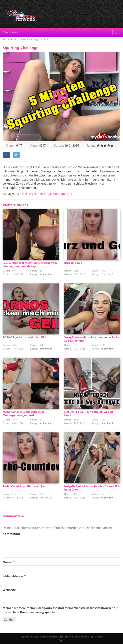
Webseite (9, 590)
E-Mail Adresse (13, 576)
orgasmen (36, 194)
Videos (23, 39)
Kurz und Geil (73, 263)
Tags (61, 640)
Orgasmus (51, 194)
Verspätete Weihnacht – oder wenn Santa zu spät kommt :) (91, 339)
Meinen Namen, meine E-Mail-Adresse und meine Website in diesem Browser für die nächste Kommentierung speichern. (60, 610)
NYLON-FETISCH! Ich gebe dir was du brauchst (89, 414)
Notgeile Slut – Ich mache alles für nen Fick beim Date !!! (92, 488)
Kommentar (11, 534)
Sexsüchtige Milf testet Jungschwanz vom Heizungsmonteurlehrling (30, 265)
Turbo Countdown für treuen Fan (24, 487)
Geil (25, 194)
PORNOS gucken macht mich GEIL (25, 338)
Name (7, 562)
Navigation (11, 32)
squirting (66, 194)
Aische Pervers (10, 39)
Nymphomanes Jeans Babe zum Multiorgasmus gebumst (23, 414)
